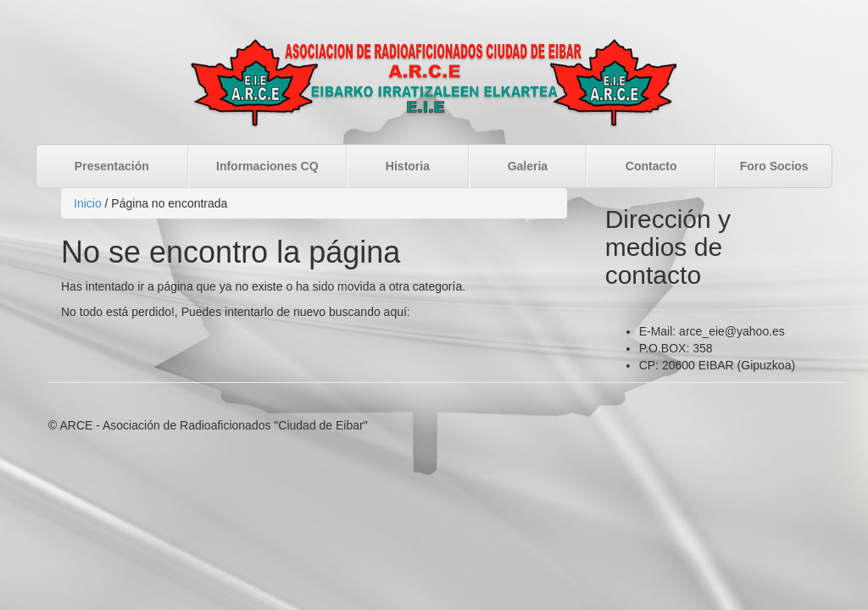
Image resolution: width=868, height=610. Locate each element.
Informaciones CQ (267, 166)
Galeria (528, 166)
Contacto (651, 166)
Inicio (88, 203)
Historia (408, 166)
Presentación (112, 166)
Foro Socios (774, 166)
